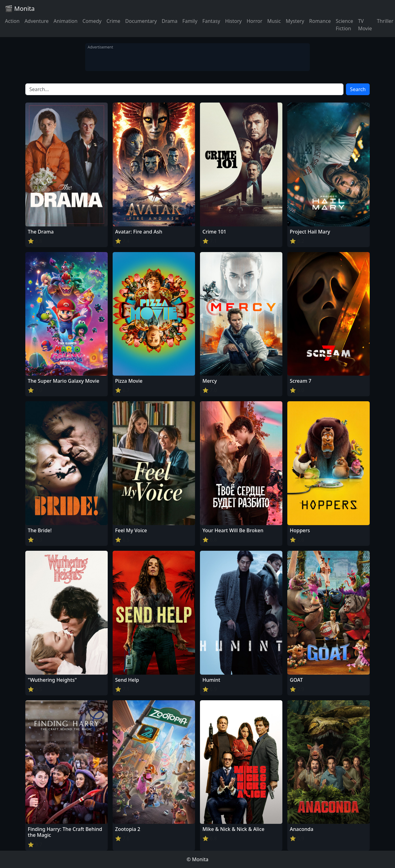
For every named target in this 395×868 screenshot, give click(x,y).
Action (12, 21)
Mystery (295, 21)
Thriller (385, 21)
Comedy (92, 21)
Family (190, 21)
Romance (320, 21)
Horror (254, 21)
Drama (170, 21)
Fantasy (211, 21)
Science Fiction (344, 25)
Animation (65, 21)
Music (274, 21)
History (233, 21)
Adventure (36, 21)
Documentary (141, 21)
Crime (113, 21)
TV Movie (365, 25)
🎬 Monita (20, 8)
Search (358, 89)
